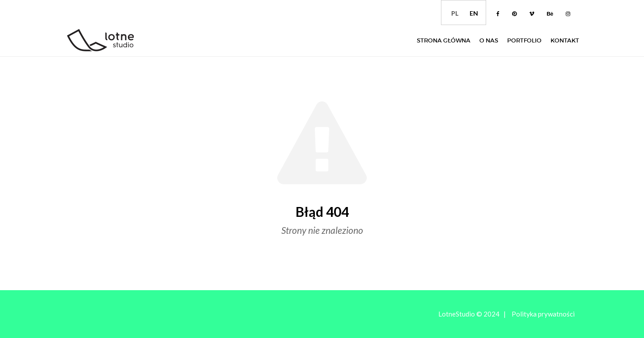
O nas (489, 40)
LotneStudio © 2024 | (472, 314)
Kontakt (565, 40)
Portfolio (524, 40)
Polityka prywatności (543, 314)
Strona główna (444, 40)
